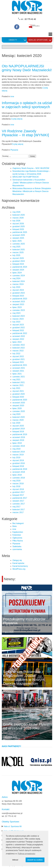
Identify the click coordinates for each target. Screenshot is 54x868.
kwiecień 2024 (19, 281)
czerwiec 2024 (19, 276)
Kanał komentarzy (20, 566)
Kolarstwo (17, 535)
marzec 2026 (18, 218)
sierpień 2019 (18, 440)
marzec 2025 (18, 252)
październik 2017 (20, 498)
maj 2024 (16, 278)
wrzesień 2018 (19, 472)
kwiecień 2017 (19, 510)
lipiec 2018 (17, 475)
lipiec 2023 (17, 307)
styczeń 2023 (18, 325)
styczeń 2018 (18, 489)
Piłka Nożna (18, 541)
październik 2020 (20, 400)
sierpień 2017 (18, 501)
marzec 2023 (18, 319)
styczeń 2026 (18, 224)
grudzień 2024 (19, 261)
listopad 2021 (18, 362)
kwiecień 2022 (19, 348)
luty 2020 (16, 423)
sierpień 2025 (18, 238)
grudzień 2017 (19, 492)
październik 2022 (20, 333)
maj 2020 (16, 414)
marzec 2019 (18, 455)
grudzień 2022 (19, 328)
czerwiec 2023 (19, 310)
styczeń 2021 (18, 391)
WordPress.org (19, 569)
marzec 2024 (18, 284)
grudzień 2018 (19, 463)
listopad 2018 (18, 466)
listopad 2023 (18, 296)
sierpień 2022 (18, 339)
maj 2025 (16, 247)
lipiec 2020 (17, 408)
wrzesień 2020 (19, 403)
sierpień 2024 (18, 270)
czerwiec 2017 (19, 504)
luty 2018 (16, 486)
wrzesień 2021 (19, 368)
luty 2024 (16, 287)
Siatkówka (17, 546)
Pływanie (14, 150)
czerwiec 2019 (19, 446)
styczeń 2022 (18, 356)
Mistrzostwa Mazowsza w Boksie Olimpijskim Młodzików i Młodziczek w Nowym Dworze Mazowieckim (32, 191)
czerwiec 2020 (19, 411)
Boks (15, 526)
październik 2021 (20, 365)
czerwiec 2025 (19, 244)
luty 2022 (16, 354)
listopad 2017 (18, 495)
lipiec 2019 (17, 443)
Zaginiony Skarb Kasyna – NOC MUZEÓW (31, 168)
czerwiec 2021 (19, 377)
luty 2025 (16, 255)
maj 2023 (16, 313)
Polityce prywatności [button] (26, 854)
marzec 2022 (18, 351)
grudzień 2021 (19, 359)
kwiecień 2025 (19, 250)
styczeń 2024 (18, 290)
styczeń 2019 (18, 460)
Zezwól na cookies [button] (35, 860)
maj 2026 (16, 212)
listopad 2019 (18, 432)
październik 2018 (20, 469)
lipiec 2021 (17, 374)
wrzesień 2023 (19, 302)
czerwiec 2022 (19, 345)
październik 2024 (20, 267)
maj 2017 (16, 507)
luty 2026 (16, 221)
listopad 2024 (18, 264)
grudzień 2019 (19, 429)
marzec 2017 (18, 512)
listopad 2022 (18, 330)
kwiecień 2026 (19, 215)
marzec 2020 (18, 420)
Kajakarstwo (18, 532)
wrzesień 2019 (19, 437)
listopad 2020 (18, 397)
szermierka (17, 549)
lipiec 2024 (17, 273)
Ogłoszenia (17, 538)
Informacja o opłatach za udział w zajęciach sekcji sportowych (27, 105)
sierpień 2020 (18, 406)
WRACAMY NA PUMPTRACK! (26, 177)
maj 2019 (16, 449)
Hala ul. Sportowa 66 (13, 826)
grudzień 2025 (19, 226)
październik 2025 (20, 232)
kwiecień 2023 (19, 316)
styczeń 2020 (18, 426)
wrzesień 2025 (19, 235)
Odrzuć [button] (15, 860)
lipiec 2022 (17, 342)
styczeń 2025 (18, 258)
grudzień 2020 (19, 394)
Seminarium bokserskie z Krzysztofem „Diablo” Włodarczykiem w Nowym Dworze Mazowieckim (31, 183)
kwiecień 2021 (19, 382)
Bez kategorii (18, 523)
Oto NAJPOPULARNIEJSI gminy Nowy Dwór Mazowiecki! (27, 68)
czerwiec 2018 (19, 478)
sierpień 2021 (18, 371)
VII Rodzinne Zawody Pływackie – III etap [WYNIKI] (25, 133)
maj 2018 (16, 481)
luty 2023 (16, 322)
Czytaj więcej (17, 119)
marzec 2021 (18, 385)
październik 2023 (20, 299)
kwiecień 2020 (19, 417)
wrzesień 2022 (19, 336)
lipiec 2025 (17, 241)
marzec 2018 (18, 484)
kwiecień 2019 (19, 452)
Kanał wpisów (18, 563)
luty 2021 (16, 388)
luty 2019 (16, 458)
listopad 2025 (18, 229)
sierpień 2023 (18, 304)
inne (12, 96)
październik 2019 (20, 434)
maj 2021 (16, 380)
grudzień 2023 (19, 293)
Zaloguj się (17, 560)
